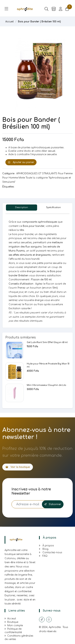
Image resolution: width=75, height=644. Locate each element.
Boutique (11, 622)
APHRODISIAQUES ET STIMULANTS (37, 174)
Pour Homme (10, 178)
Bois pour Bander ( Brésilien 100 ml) (39, 22)
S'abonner (53, 504)
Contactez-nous (51, 552)
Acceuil (10, 619)
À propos (46, 546)
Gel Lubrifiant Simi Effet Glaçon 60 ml (47, 342)
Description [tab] (22, 207)
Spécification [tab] (53, 207)
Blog (44, 549)
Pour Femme (65, 174)
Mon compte (14, 625)
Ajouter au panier (21, 162)
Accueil (10, 22)
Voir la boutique (18, 467)
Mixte (22, 178)
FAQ (43, 556)
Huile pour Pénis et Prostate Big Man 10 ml (48, 365)
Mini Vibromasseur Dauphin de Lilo (46, 385)
